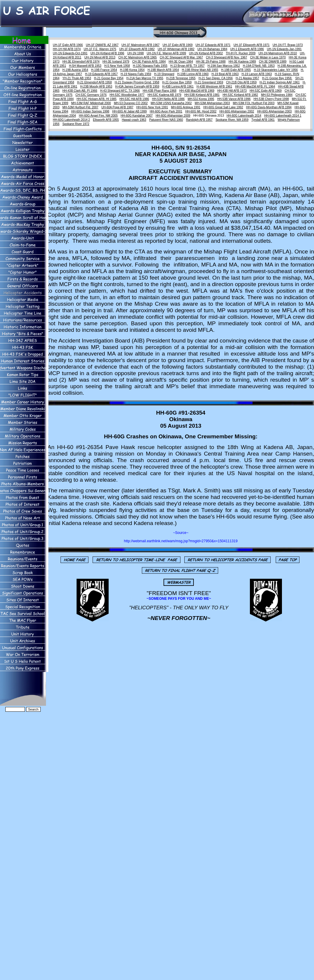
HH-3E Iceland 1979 (116, 62)
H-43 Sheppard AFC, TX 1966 (120, 91)
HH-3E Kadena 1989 (242, 62)
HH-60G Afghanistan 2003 (274, 111)
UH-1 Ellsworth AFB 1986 (247, 49)
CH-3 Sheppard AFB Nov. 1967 (227, 57)
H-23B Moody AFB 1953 (96, 87)
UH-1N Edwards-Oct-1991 (70, 53)
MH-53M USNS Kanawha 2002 (171, 103)
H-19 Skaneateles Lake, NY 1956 (276, 70)
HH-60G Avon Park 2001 (166, 111)
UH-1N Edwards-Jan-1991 (284, 49)
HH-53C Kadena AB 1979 (164, 95)
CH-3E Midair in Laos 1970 (268, 57)
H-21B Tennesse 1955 (181, 78)
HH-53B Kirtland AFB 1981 (202, 95)
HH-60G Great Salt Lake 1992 (223, 107)
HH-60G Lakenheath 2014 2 (71, 120)
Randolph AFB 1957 (199, 120)
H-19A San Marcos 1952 (224, 66)
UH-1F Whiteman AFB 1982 (176, 49)
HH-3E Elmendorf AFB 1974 (81, 62)
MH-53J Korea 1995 (201, 99)
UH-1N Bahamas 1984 (212, 49)
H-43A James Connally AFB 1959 (137, 87)
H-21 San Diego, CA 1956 (216, 78)
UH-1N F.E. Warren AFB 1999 (166, 53)
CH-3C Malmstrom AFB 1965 (138, 57)
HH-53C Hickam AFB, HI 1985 (97, 99)
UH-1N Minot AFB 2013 (100, 57)
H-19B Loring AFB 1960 (193, 74)
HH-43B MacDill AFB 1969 (197, 91)
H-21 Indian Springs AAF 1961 (280, 82)
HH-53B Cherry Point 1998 (271, 99)
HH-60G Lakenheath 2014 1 (283, 116)
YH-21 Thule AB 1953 (77, 78)
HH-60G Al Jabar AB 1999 (129, 111)
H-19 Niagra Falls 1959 (136, 74)
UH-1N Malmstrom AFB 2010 (278, 53)
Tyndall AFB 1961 (263, 120)
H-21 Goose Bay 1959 (177, 82)
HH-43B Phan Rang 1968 (160, 91)
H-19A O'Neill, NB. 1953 (259, 66)
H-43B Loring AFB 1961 (178, 87)
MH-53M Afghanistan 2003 (212, 103)
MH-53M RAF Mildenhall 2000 (91, 103)
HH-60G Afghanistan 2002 (237, 111)
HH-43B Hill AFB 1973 (232, 91)
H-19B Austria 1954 (75, 70)
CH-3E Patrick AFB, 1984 (149, 62)
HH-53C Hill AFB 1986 (134, 99)
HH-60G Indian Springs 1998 (90, 111)
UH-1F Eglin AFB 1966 (68, 45)
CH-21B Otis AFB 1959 (241, 82)
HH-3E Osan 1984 (181, 62)
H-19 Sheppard (164, 74)
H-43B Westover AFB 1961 (214, 87)
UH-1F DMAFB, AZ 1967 (102, 45)
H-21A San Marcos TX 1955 (145, 78)
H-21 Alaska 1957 (247, 78)
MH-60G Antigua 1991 (186, 107)
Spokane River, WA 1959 (232, 120)
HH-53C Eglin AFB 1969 (266, 91)
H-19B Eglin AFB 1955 (236, 70)
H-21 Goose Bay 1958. (277, 78)
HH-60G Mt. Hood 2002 (201, 111)
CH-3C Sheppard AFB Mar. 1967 (181, 57)
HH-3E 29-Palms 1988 (211, 62)
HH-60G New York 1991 (152, 107)
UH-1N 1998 (136, 53)
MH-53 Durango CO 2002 (131, 103)
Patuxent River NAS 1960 (166, 120)
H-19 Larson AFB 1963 (257, 74)
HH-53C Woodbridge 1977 (127, 95)
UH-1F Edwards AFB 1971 (213, 45)
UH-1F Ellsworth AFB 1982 (137, 49)
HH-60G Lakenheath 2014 (244, 116)
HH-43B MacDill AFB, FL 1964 (255, 87)
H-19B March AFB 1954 (163, 70)
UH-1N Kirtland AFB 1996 (107, 53)
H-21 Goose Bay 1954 (109, 78)
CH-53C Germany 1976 (91, 95)
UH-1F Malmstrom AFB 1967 (140, 45)
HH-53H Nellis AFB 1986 (168, 99)
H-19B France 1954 (104, 70)
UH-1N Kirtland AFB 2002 (206, 53)
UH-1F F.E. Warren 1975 (100, 49)
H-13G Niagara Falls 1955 (150, 66)
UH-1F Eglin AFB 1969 (178, 45)
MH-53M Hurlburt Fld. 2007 (80, 107)
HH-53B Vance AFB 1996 (234, 99)
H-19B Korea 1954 (132, 70)
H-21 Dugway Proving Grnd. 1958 (137, 82)
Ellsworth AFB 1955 (106, 120)
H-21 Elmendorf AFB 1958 (95, 82)
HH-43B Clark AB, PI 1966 (80, 91)
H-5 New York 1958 (117, 66)
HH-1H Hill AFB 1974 (67, 49)
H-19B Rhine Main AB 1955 (200, 70)
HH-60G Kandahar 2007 (137, 116)
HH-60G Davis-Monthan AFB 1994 (269, 107)
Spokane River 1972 (76, 124)
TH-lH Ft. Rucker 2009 (241, 53)
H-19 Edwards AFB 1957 (101, 74)
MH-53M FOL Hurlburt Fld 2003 (254, 103)
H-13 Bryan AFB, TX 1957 (187, 66)
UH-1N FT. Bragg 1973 (288, 45)
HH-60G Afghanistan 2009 (173, 116)
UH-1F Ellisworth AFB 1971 (252, 45)
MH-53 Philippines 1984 (277, 95)
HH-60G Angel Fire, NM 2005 (98, 116)
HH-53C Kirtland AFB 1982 (240, 95)
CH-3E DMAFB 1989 (273, 62)
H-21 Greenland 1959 (209, 82)
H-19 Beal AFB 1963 (225, 74)
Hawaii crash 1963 (134, 120)
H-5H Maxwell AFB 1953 (85, 66)
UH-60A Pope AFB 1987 (117, 107)
